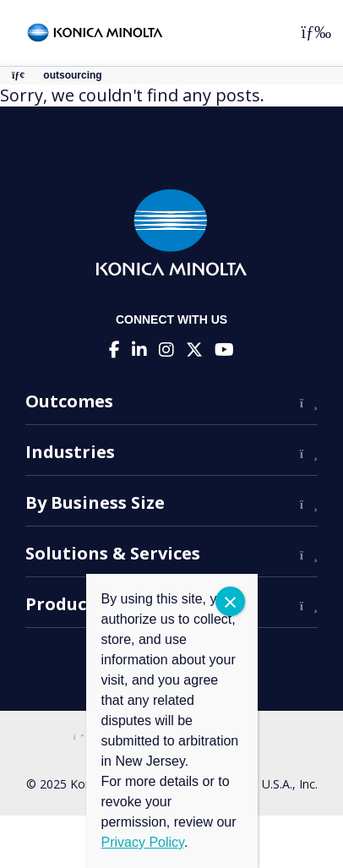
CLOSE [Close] (230, 601)
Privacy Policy (143, 842)
